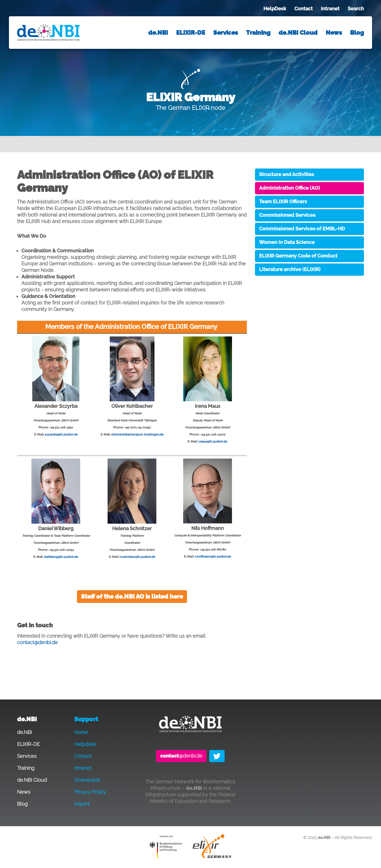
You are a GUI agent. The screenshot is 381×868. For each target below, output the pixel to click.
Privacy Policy (90, 792)
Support (86, 719)
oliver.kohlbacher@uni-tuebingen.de (137, 434)
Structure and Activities (287, 174)
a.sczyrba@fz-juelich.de (61, 434)
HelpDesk (275, 9)
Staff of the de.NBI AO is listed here (132, 596)
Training (258, 33)
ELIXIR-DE (191, 33)
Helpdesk (85, 744)
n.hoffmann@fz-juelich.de (213, 557)
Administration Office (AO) (290, 188)
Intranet (330, 9)
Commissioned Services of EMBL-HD (302, 229)
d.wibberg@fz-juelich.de (61, 557)
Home (81, 732)
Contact (303, 9)
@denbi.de (181, 756)
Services (226, 33)
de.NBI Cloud (298, 33)
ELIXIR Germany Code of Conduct (298, 256)
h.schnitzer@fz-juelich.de (137, 557)
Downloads (87, 780)
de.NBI (158, 33)
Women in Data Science (287, 242)
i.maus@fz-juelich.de (213, 441)
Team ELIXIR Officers (283, 201)
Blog (357, 33)
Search (356, 9)
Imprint (82, 804)
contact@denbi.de (37, 642)
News (334, 33)
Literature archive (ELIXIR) (290, 269)
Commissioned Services (287, 215)
